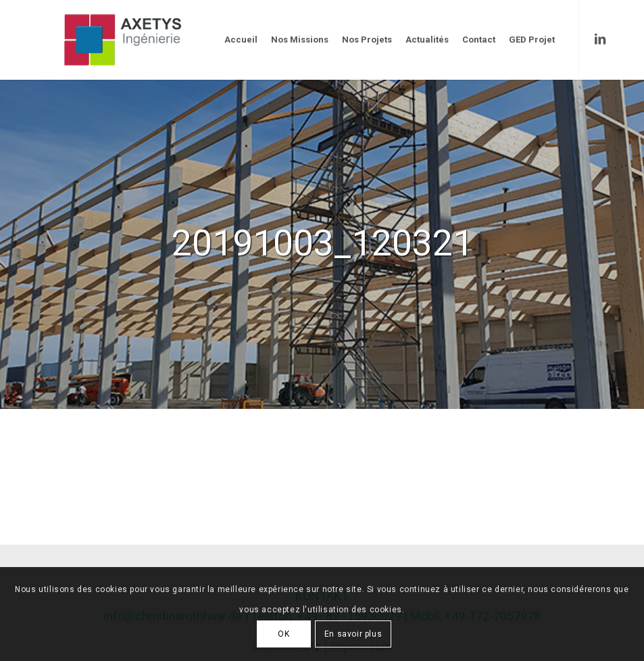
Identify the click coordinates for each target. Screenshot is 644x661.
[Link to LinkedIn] (600, 39)
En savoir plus (353, 634)
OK (283, 634)
